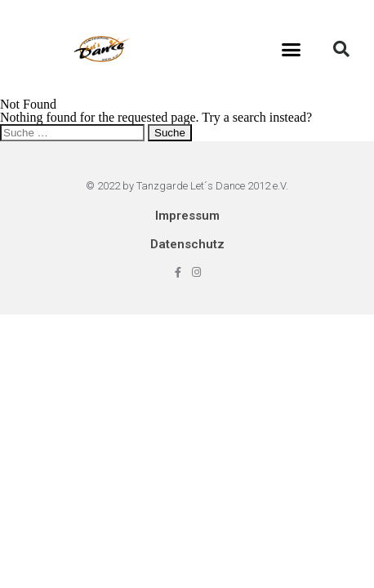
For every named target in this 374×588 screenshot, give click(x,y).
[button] (292, 49)
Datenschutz (187, 244)
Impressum (187, 216)
